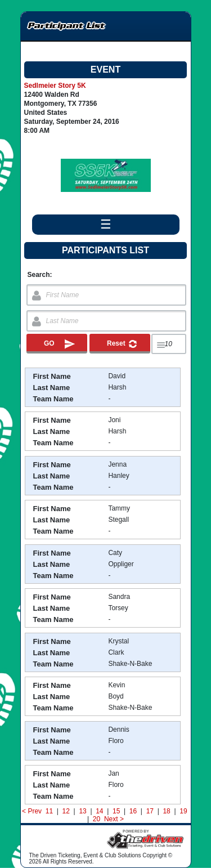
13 (83, 811)
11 (49, 811)
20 (97, 819)
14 (100, 811)
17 (150, 811)
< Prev (32, 811)
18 (167, 811)
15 (116, 811)
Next (111, 819)
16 (133, 811)
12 (66, 811)
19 (183, 811)
